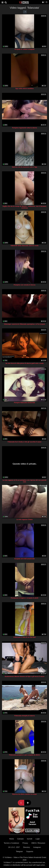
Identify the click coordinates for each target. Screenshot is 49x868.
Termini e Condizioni (11, 843)
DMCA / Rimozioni (38, 843)
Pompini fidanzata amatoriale (24, 403)
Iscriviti (30, 839)
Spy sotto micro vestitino (24, 89)
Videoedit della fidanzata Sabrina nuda (25, 246)
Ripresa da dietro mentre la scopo (24, 794)
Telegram (19, 851)
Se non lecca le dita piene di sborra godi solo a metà (24, 363)
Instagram (37, 847)
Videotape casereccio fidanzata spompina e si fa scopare (24, 324)
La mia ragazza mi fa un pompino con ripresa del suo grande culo (24, 481)
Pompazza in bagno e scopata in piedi (24, 598)
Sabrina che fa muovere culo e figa (24, 167)
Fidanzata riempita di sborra (24, 716)
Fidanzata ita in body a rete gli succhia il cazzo (24, 442)
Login (38, 839)
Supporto (30, 851)
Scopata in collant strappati (24, 49)
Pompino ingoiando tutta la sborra (24, 128)
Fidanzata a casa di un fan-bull (25, 637)
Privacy (25, 843)
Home (12, 839)
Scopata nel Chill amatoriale (24, 559)
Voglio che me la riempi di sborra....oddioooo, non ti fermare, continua (25, 207)
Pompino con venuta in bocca (24, 285)
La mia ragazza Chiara (24, 519)
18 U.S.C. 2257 (14, 847)
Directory (27, 847)
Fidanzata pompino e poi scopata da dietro (24, 755)
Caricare (20, 839)
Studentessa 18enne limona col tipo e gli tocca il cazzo (24, 676)
